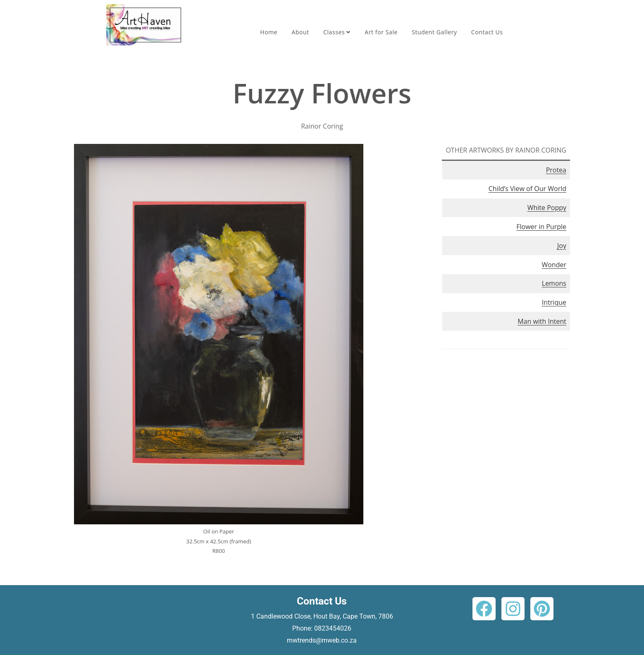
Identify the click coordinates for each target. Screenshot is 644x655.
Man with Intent (542, 321)
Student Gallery (434, 32)
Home (269, 32)
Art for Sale (381, 32)
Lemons (554, 283)
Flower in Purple (541, 227)
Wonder (554, 265)
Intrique (554, 302)
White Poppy (547, 208)
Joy (562, 246)
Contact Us (487, 32)
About (300, 32)
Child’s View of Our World (527, 189)
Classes (337, 32)
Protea (556, 170)
